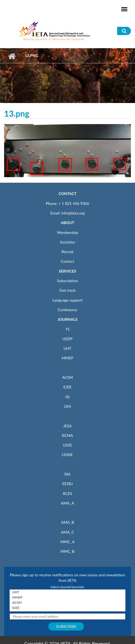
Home (12, 56)
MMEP (68, 358)
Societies (68, 242)
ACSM (67, 377)
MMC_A (67, 542)
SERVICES (67, 271)
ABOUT (67, 223)
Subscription (67, 281)
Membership (67, 232)
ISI (67, 397)
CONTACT (67, 194)
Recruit (67, 252)
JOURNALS (67, 319)
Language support (67, 300)
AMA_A (67, 503)
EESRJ (67, 484)
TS (67, 329)
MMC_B (68, 551)
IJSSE (67, 445)
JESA (68, 426)
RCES (67, 493)
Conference (68, 310)
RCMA (68, 435)
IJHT (68, 348)
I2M (67, 406)
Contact (68, 261)
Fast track (67, 290)
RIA (67, 474)
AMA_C (67, 532)
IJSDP (67, 339)
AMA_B (67, 522)
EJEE (67, 387)
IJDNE (67, 455)
